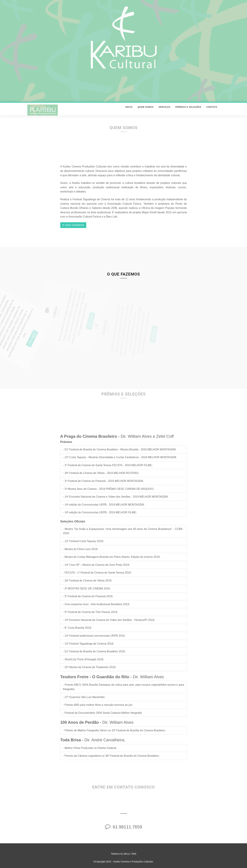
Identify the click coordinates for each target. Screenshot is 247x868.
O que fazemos (73, 225)
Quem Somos (146, 110)
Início (129, 110)
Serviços (164, 110)
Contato (212, 110)
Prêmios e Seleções (188, 110)
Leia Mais (19, 339)
